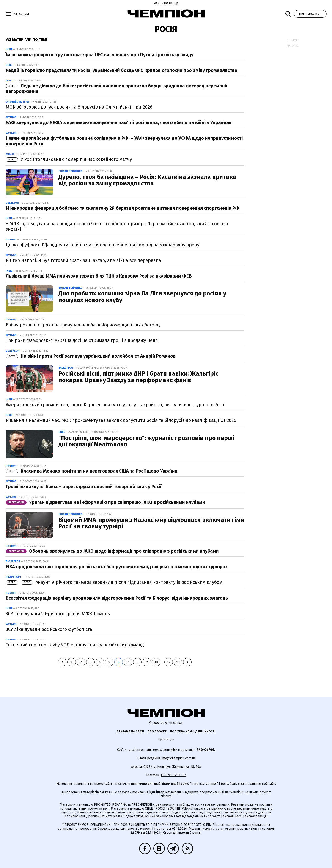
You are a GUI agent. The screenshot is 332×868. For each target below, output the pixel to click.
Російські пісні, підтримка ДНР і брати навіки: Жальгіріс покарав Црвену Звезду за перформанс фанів (138, 377)
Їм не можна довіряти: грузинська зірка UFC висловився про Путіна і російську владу (100, 55)
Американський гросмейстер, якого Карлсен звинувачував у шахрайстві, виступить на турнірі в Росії (115, 405)
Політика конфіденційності (193, 731)
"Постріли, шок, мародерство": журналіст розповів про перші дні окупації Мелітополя (146, 441)
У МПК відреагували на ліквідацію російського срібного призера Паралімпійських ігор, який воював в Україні (117, 226)
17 (169, 662)
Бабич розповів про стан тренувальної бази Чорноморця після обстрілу (83, 325)
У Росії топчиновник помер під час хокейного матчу (69, 159)
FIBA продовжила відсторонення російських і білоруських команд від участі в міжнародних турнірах (117, 567)
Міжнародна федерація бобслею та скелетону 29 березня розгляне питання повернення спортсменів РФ (122, 208)
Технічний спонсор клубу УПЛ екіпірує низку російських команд (75, 645)
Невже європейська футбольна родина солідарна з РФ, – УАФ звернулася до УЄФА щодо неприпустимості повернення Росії (124, 141)
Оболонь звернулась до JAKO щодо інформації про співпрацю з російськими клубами (112, 551)
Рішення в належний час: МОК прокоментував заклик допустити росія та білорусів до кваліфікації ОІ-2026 (121, 420)
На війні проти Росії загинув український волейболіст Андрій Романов (91, 356)
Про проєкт (157, 731)
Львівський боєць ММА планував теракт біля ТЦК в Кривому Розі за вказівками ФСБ (99, 276)
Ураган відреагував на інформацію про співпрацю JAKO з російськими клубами (105, 502)
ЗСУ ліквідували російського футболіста (49, 629)
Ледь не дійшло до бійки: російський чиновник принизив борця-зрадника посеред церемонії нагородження (117, 89)
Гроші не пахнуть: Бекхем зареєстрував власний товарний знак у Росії (84, 487)
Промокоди (166, 739)
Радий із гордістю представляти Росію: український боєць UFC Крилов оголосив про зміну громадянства (122, 70)
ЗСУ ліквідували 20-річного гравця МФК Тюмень (58, 614)
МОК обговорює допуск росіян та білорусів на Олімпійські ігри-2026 (79, 107)
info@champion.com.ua (178, 758)
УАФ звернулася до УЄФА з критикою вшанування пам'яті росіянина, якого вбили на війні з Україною (119, 122)
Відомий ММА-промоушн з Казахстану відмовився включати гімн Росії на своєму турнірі (151, 523)
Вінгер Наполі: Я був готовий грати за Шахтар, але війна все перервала (83, 260)
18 (178, 662)
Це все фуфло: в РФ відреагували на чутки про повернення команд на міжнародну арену (103, 245)
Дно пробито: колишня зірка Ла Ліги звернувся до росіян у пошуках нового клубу (142, 297)
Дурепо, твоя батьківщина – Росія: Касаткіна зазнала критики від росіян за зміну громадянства (148, 180)
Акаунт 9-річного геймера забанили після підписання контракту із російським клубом (114, 582)
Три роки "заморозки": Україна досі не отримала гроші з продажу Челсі (82, 340)
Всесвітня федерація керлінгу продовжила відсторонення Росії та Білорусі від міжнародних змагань (117, 598)
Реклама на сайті (130, 731)
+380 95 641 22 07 (173, 775)
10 (156, 662)
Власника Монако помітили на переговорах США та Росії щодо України (92, 471)
